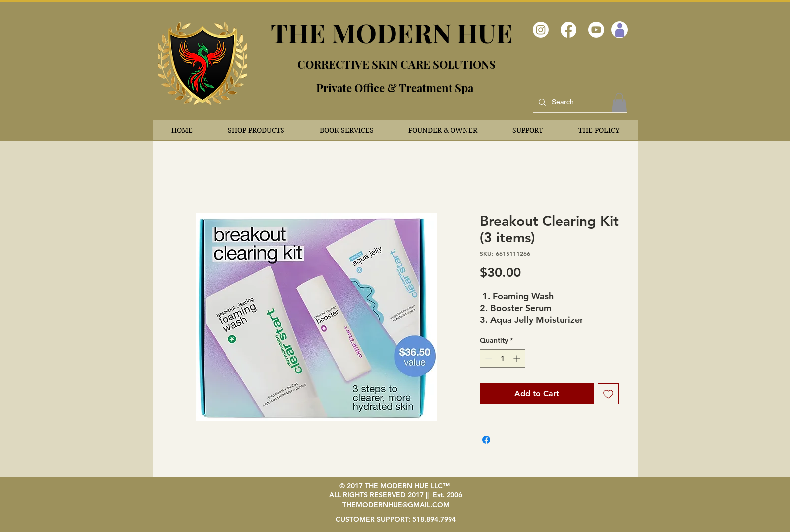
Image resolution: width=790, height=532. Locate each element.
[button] (256, 130)
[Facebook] (568, 30)
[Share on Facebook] (486, 440)
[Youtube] (596, 30)
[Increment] (518, 358)
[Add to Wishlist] (608, 394)
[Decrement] (487, 358)
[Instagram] (541, 30)
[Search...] (579, 102)
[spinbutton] (503, 358)
